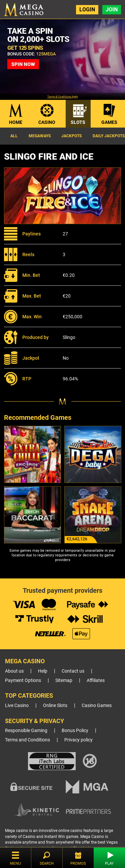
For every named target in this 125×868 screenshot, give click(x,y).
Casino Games (97, 706)
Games (109, 122)
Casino (47, 122)
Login (87, 10)
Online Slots (55, 706)
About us (14, 671)
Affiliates (96, 680)
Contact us (73, 671)
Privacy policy (78, 740)
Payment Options (23, 680)
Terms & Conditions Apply (63, 97)
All (14, 136)
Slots (78, 122)
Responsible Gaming (26, 731)
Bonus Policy (75, 731)
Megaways (40, 136)
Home (16, 122)
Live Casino (17, 706)
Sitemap (64, 680)
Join (112, 10)
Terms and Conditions (27, 740)
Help (43, 671)
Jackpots (71, 136)
